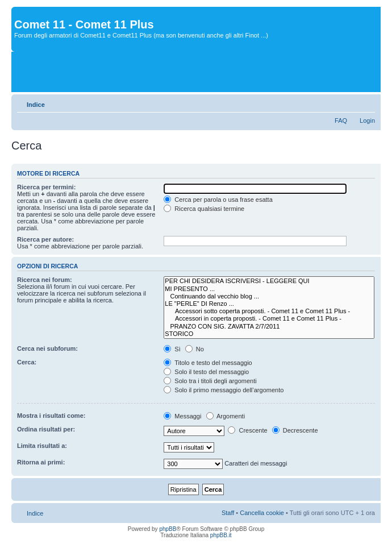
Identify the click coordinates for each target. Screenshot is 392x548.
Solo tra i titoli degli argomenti (210, 381)
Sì (172, 349)
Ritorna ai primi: (41, 462)
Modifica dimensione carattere (367, 102)
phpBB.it (221, 535)
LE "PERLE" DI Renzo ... (269, 304)
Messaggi (182, 416)
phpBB (168, 529)
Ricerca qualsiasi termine (204, 209)
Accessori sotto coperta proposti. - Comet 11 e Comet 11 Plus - (269, 311)
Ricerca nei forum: (45, 280)
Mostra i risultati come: (51, 416)
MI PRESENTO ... (269, 289)
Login (367, 121)
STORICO (269, 334)
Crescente (247, 430)
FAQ (341, 121)
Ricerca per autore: (45, 239)
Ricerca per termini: (46, 187)
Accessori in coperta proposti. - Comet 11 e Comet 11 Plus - (269, 319)
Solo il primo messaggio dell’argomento (224, 390)
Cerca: (27, 362)
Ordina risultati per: (46, 429)
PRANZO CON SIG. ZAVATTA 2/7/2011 (269, 327)
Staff (228, 513)
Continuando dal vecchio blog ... (269, 296)
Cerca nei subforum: (47, 348)
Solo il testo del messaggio (206, 372)
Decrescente (295, 430)
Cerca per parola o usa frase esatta (218, 200)
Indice (36, 105)
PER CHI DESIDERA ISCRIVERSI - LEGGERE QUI (269, 281)
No (195, 349)
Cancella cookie (262, 513)
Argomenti (226, 416)
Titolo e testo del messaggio (208, 363)
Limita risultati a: (42, 446)
